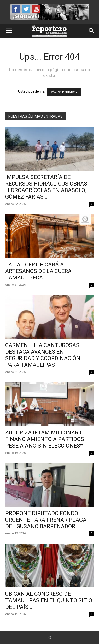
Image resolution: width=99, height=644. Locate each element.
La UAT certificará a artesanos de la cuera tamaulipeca (38, 271)
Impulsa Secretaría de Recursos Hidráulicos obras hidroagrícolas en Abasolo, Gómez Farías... (46, 187)
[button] (9, 31)
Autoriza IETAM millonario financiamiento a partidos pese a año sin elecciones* (45, 439)
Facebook (16, 9)
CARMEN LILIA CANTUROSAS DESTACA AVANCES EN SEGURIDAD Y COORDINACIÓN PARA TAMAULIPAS (43, 355)
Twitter (26, 9)
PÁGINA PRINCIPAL (64, 92)
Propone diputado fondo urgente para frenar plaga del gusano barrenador (46, 520)
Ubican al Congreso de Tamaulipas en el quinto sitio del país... (49, 600)
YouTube (36, 9)
